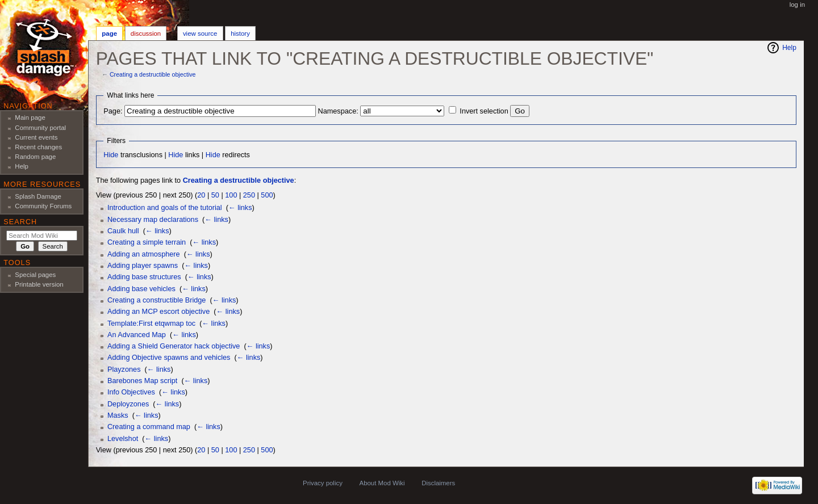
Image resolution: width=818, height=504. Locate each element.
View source (200, 33)
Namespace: (338, 111)
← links (240, 208)
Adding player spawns (143, 266)
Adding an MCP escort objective (158, 312)
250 (249, 195)
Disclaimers (438, 483)
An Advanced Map (137, 335)
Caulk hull (123, 231)
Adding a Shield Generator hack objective (174, 346)
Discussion (146, 33)
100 (231, 195)
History (240, 33)
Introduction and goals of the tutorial (165, 208)
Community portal (40, 128)
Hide (111, 155)
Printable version (39, 284)
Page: (113, 111)
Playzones (124, 369)
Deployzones (128, 404)
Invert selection (484, 111)
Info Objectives (131, 392)
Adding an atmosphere (144, 254)
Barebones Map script (142, 381)
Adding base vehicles (141, 289)
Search (20, 222)
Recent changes (38, 147)
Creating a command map (149, 427)
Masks (118, 415)
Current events (36, 137)
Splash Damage (38, 196)
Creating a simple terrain (147, 242)
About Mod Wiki (382, 483)
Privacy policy (323, 483)
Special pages (35, 275)
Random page (35, 157)
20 (201, 195)
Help (789, 48)
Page (109, 33)
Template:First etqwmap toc (151, 324)
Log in (797, 5)
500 (267, 195)
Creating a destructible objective (153, 74)
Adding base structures (144, 277)
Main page (30, 117)
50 (215, 195)
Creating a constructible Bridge (157, 300)
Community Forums (43, 206)
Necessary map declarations (153, 220)
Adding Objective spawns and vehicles (169, 358)
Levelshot (123, 439)
